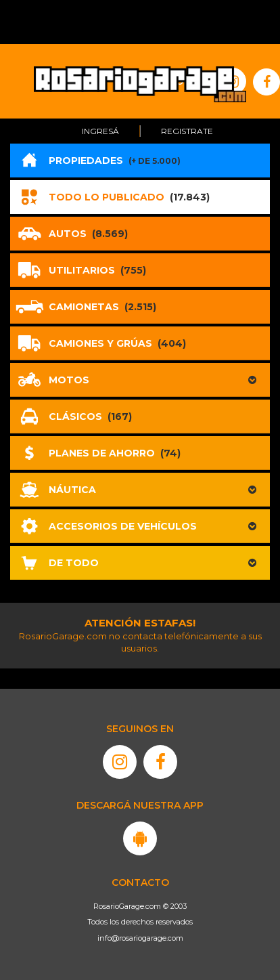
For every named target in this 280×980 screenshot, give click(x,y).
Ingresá (100, 131)
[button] (140, 380)
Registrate (187, 131)
